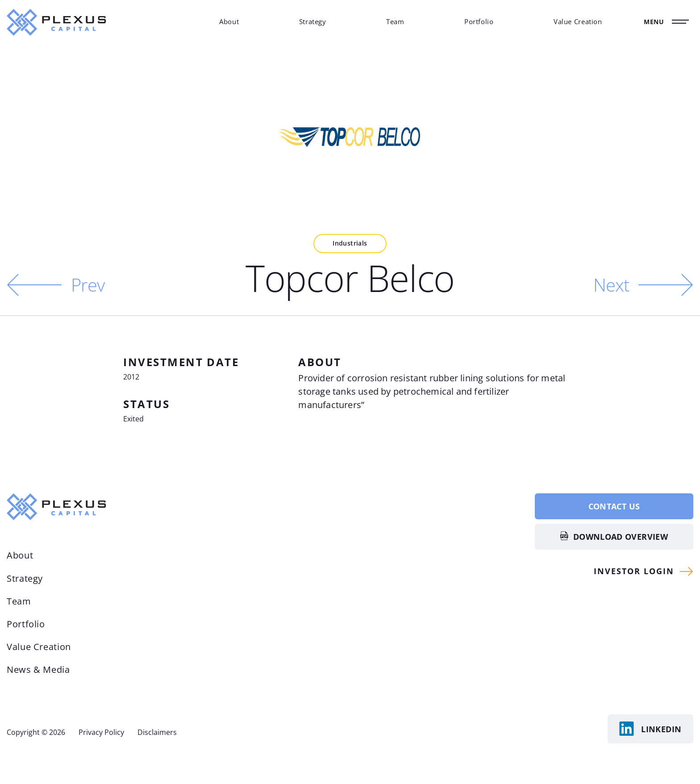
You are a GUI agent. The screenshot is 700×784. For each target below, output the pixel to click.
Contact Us (614, 506)
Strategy (313, 21)
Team (395, 21)
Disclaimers (157, 732)
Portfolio (479, 21)
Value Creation (578, 21)
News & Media (38, 669)
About (229, 21)
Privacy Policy (101, 732)
